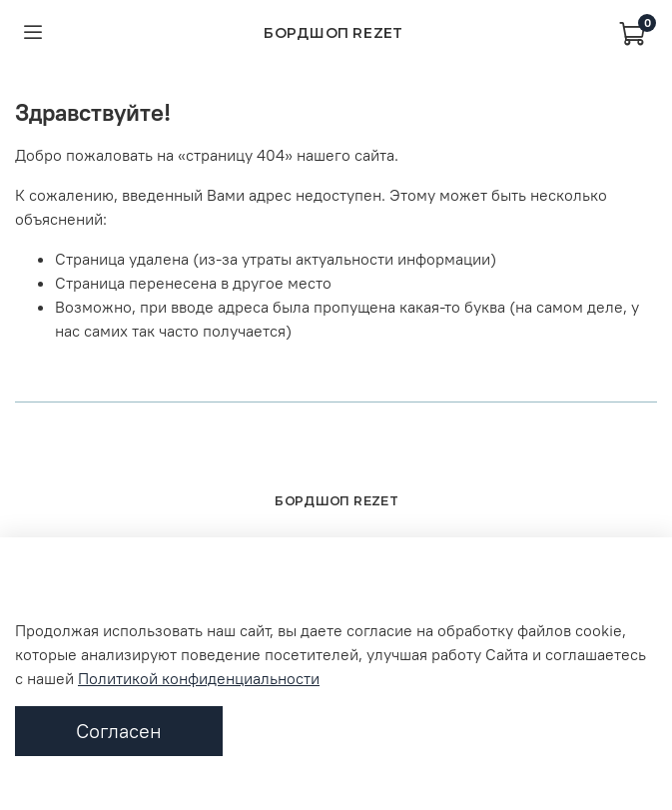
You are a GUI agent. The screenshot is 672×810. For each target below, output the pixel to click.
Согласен (119, 731)
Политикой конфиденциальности (199, 678)
